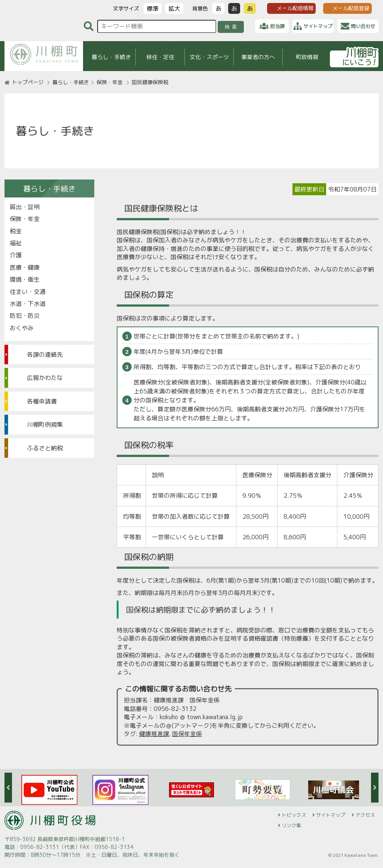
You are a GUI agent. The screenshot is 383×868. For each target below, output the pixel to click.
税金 (16, 231)
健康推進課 (154, 734)
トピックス (294, 815)
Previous (8, 788)
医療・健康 (25, 267)
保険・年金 (110, 82)
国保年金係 (187, 734)
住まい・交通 (28, 292)
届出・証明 (25, 207)
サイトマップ (331, 815)
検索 (232, 27)
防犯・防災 (25, 316)
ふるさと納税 (45, 448)
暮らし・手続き (111, 57)
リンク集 (291, 825)
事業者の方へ (258, 57)
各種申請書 (42, 401)
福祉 (16, 243)
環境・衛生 (25, 279)
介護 (16, 255)
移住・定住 (160, 57)
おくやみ (22, 328)
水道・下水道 (28, 304)
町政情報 (307, 57)
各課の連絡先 (45, 355)
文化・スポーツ (209, 57)
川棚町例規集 (45, 424)
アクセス (365, 815)
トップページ (28, 82)
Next (375, 788)
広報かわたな (45, 378)
